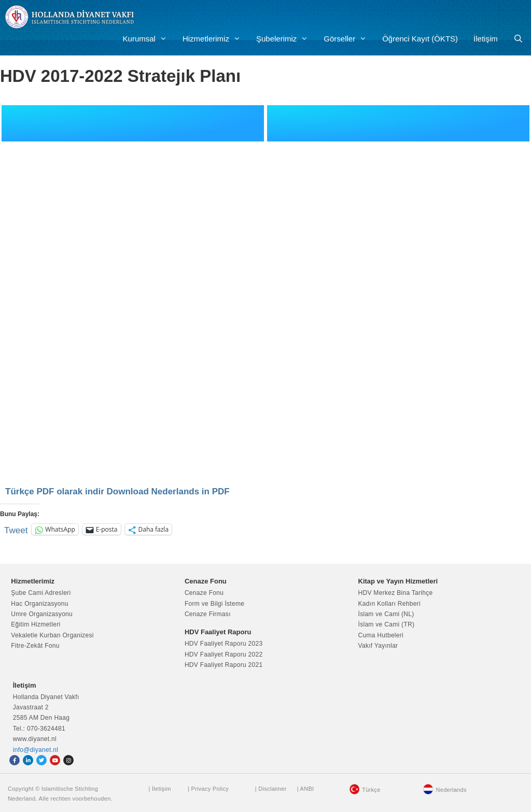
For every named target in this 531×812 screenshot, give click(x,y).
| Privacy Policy (208, 789)
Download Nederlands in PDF (168, 492)
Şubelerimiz (286, 39)
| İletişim (159, 789)
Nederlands (451, 790)
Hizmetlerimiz (215, 39)
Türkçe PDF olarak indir (55, 492)
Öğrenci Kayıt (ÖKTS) (420, 39)
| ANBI (306, 789)
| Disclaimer (271, 789)
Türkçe (371, 790)
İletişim (486, 39)
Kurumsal (149, 39)
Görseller (349, 39)
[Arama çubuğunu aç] (518, 39)
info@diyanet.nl (36, 750)
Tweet (16, 529)
